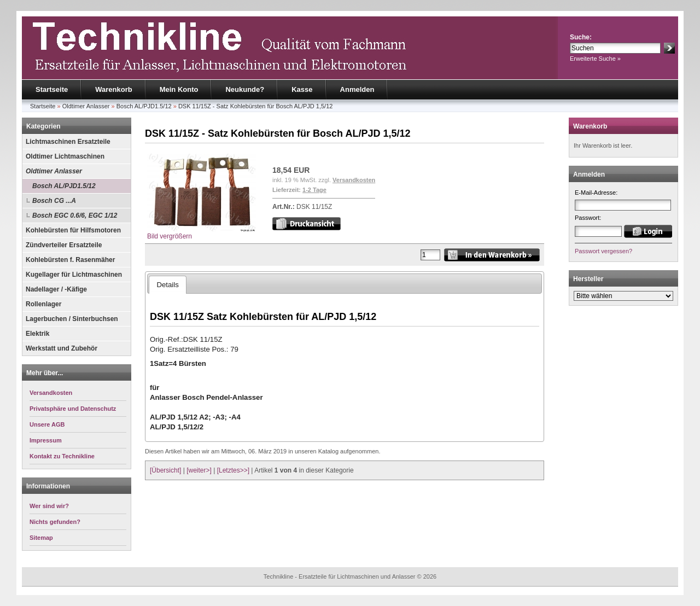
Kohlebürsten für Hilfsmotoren (73, 230)
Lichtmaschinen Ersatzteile (68, 142)
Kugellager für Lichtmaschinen (74, 275)
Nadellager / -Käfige (56, 289)
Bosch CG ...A (54, 201)
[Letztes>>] (233, 470)
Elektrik (37, 334)
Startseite (52, 89)
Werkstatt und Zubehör (62, 348)
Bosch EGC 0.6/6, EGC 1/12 (75, 215)
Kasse (302, 89)
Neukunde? (245, 89)
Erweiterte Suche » (595, 59)
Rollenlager (43, 304)
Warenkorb (113, 89)
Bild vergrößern (202, 233)
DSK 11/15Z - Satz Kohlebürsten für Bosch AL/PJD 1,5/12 (256, 106)
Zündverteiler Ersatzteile (64, 245)
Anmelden (357, 89)
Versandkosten (354, 180)
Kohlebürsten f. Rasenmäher (70, 260)
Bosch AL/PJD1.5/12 (144, 106)
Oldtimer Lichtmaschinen (65, 156)
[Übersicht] (165, 470)
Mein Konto (179, 89)
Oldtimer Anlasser (86, 106)
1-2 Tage (314, 190)
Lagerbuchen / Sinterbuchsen (72, 319)
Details (167, 285)
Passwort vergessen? (603, 251)
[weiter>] (199, 470)
